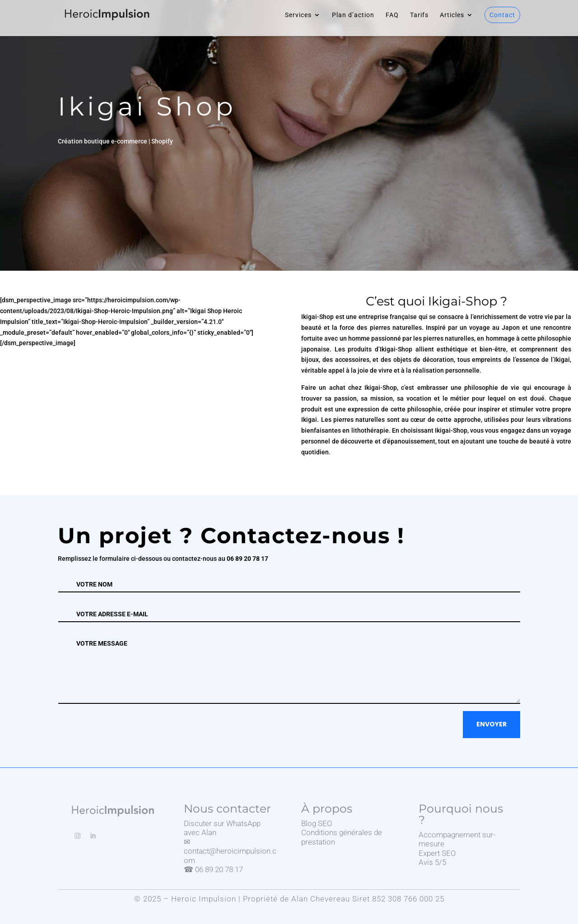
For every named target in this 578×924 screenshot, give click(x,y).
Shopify (162, 141)
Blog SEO (317, 823)
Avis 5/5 (432, 862)
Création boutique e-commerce (103, 141)
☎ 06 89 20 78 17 (213, 869)
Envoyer (492, 724)
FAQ (392, 15)
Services (298, 15)
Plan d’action (353, 15)
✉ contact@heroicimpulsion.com (230, 851)
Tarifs (419, 15)
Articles (452, 15)
